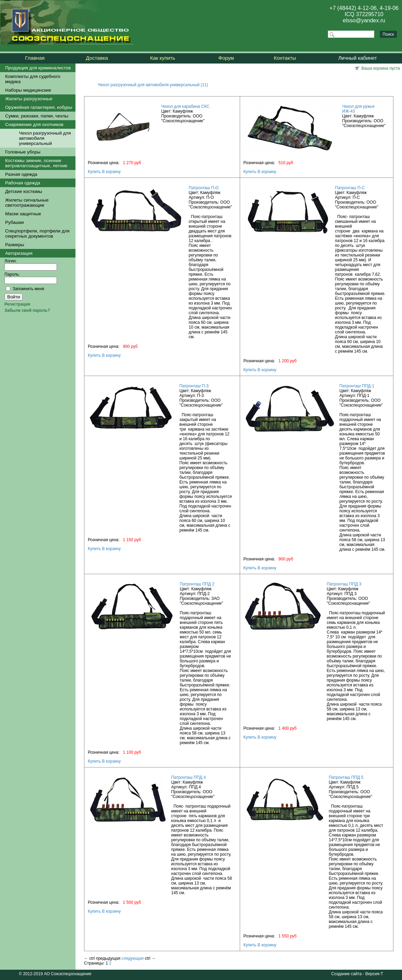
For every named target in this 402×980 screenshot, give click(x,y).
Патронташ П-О (204, 188)
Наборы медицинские (28, 90)
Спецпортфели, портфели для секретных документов (37, 233)
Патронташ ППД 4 (188, 777)
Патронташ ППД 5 (346, 777)
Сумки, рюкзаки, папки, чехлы (37, 116)
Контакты (285, 58)
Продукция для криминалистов (38, 68)
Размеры (15, 245)
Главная (35, 58)
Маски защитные (23, 214)
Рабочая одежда (23, 183)
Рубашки (14, 222)
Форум (226, 58)
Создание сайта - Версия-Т (357, 974)
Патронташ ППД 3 (344, 584)
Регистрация (17, 304)
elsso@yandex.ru (364, 20)
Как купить (162, 58)
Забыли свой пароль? (27, 310)
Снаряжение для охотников (34, 124)
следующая (132, 958)
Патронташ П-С (350, 188)
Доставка (97, 58)
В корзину (111, 172)
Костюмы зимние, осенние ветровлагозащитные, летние (36, 163)
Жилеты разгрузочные (29, 99)
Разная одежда (21, 174)
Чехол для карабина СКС (185, 106)
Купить (94, 172)
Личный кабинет (358, 58)
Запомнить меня (28, 289)
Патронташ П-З (194, 386)
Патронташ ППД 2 (197, 584)
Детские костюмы (24, 191)
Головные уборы (23, 152)
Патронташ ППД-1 (357, 386)
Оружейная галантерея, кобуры (39, 107)
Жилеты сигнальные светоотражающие (27, 203)
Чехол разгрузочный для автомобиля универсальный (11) (153, 85)
